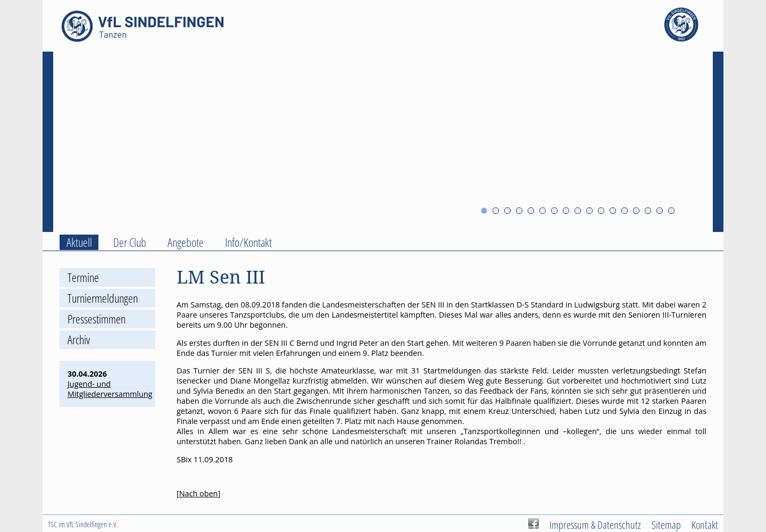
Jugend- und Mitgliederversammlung (110, 389)
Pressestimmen (97, 319)
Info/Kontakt (248, 242)
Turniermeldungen (103, 298)
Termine (83, 277)
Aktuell (79, 242)
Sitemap (666, 525)
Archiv (79, 340)
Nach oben (199, 493)
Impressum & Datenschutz (595, 525)
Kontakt (705, 525)
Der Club (130, 242)
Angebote (186, 242)
